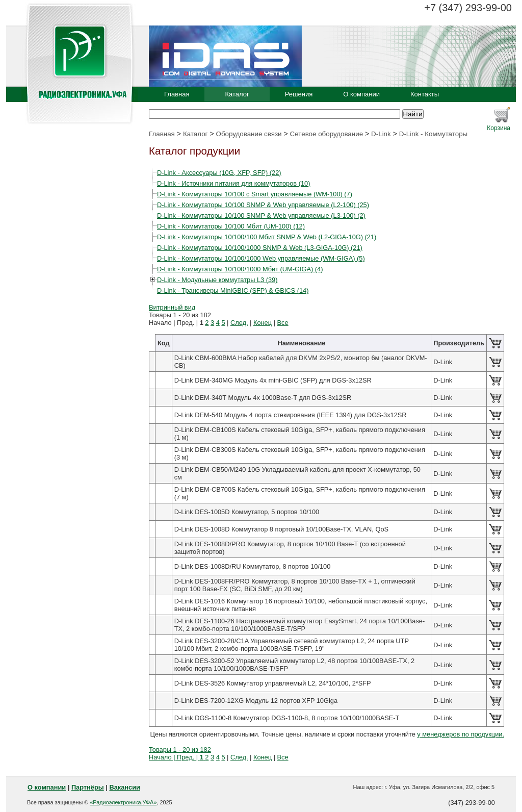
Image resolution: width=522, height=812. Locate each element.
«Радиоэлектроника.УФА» (123, 802)
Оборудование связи (249, 134)
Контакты (425, 94)
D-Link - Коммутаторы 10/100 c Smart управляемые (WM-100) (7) (255, 194)
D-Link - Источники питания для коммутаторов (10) (233, 183)
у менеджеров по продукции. (461, 734)
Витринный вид (172, 307)
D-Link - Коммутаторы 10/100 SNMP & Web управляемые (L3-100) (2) (261, 215)
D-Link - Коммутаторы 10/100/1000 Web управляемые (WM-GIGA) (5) (261, 258)
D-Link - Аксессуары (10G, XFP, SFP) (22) (219, 173)
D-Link (381, 134)
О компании (361, 94)
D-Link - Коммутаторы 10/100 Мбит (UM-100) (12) (231, 226)
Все (283, 323)
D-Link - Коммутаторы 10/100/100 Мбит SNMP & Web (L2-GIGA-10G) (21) (267, 237)
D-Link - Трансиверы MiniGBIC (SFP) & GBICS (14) (233, 290)
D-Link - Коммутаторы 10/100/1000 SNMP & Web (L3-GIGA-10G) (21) (260, 248)
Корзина (499, 128)
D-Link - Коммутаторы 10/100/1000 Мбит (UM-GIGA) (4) (240, 269)
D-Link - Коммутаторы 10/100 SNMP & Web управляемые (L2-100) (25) (263, 205)
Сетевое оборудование (327, 134)
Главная (177, 94)
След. (239, 323)
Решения (299, 94)
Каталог (237, 94)
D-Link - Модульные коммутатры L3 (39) (217, 280)
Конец (263, 323)
